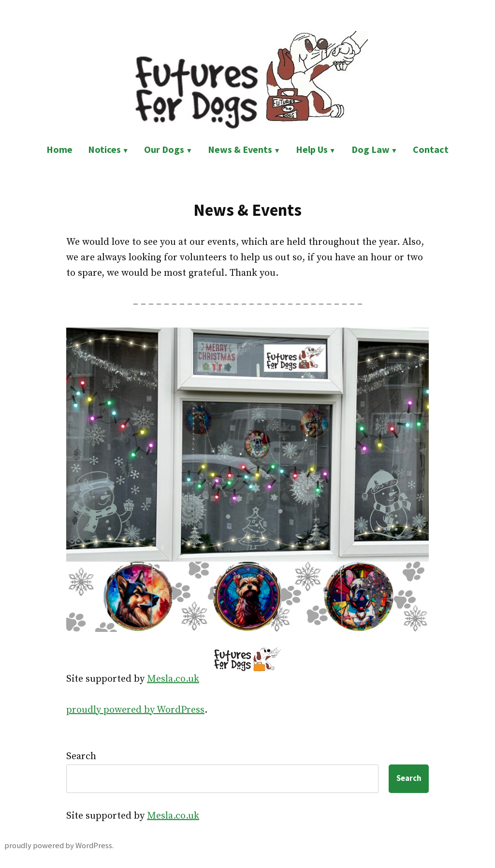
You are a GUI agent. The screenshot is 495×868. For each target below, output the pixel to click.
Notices (104, 149)
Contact (431, 149)
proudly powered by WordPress (135, 710)
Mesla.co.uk (173, 679)
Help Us (312, 149)
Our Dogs (164, 149)
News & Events (240, 149)
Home (59, 149)
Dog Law (371, 149)
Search (81, 756)
